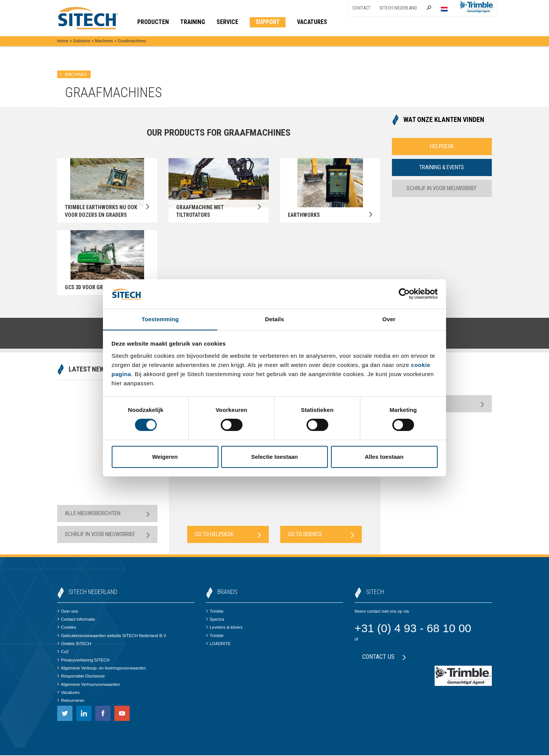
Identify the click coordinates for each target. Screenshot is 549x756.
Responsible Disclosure (81, 677)
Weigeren (165, 457)
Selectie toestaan (275, 457)
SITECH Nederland (398, 8)
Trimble (215, 612)
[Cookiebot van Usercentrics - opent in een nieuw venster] (404, 294)
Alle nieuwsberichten (107, 514)
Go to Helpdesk (228, 535)
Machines (104, 41)
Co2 (63, 652)
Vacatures (68, 693)
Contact (361, 8)
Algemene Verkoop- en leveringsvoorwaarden (102, 669)
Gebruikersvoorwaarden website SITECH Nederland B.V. (112, 636)
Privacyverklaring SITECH (83, 660)
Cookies (67, 628)
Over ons (68, 612)
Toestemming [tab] (160, 319)
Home (63, 41)
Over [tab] (389, 319)
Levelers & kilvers (224, 628)
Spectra (215, 620)
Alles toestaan (384, 457)
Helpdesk (442, 146)
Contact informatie (76, 620)
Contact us (384, 657)
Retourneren (71, 701)
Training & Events (442, 167)
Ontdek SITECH (74, 644)
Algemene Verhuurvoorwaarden (89, 685)
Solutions (82, 41)
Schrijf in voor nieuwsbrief (442, 188)
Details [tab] (274, 319)
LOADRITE (218, 644)
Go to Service (321, 535)
